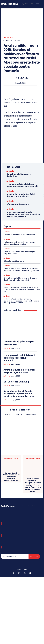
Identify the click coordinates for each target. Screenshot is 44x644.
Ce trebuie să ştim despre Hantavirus (19, 175)
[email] (15, 556)
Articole (8, 37)
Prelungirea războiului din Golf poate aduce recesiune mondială (22, 185)
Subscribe (34, 556)
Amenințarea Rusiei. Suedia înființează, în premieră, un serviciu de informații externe (23, 214)
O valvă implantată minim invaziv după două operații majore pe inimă (20, 279)
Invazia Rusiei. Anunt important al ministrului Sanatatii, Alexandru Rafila (11, 477)
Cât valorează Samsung (18, 204)
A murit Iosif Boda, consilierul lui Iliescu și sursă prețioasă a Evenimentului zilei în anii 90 (22, 289)
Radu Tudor (24, 78)
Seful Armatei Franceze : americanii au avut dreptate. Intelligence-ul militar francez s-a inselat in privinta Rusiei (33, 485)
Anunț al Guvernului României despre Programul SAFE (20, 195)
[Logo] (18, 4)
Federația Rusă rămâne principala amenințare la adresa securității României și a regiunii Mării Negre (21, 301)
